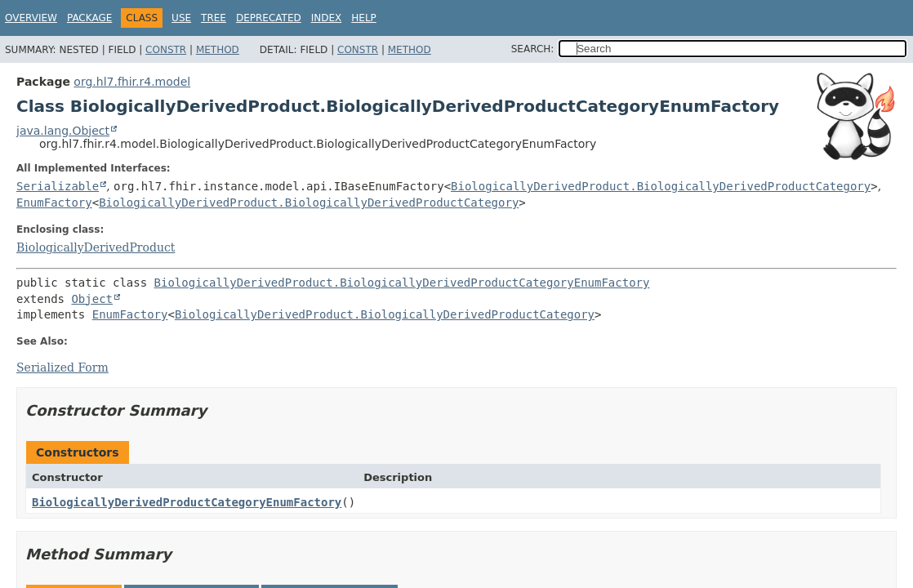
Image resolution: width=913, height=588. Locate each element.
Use (181, 18)
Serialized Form (62, 367)
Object (92, 299)
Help (364, 18)
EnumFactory (54, 203)
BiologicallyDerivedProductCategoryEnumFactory (187, 502)
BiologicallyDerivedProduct (96, 247)
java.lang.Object (63, 131)
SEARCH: (533, 49)
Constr (166, 50)
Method (218, 50)
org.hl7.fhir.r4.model (132, 82)
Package (89, 18)
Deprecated (269, 18)
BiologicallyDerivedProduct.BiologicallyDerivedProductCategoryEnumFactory (402, 283)
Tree (214, 18)
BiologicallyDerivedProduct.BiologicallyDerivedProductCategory (661, 186)
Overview (31, 18)
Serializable (58, 186)
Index (327, 18)
